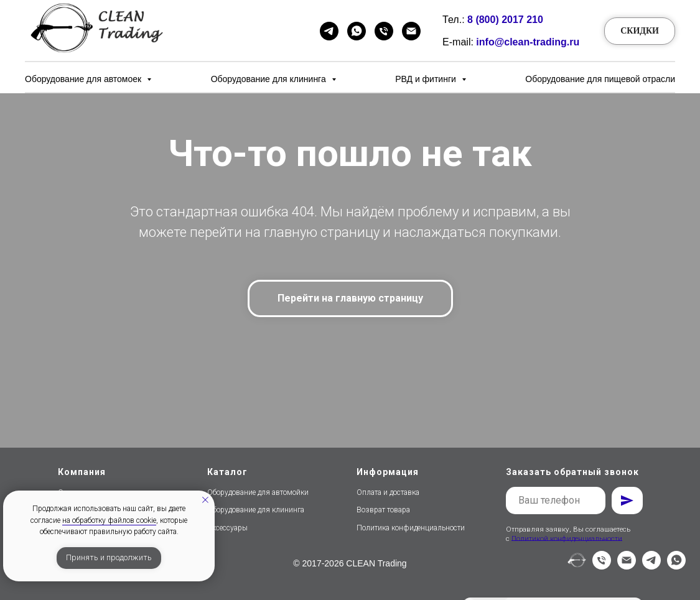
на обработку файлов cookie (109, 520)
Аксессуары (227, 528)
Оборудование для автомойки (258, 492)
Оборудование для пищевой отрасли (600, 79)
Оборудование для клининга (270, 79)
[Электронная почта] (627, 566)
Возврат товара (383, 510)
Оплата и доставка (388, 492)
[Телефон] (384, 31)
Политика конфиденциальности (411, 528)
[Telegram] (329, 31)
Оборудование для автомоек (84, 79)
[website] (577, 566)
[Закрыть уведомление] (205, 500)
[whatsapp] (676, 566)
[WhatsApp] (357, 31)
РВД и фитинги (427, 79)
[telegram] (651, 566)
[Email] (411, 31)
